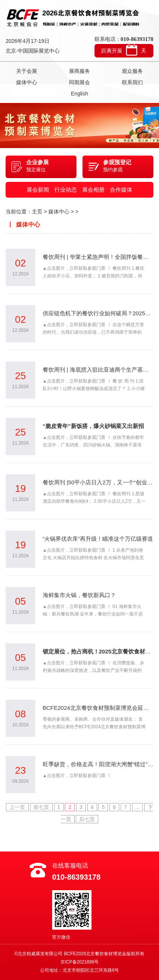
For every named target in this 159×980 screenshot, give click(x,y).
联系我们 (132, 82)
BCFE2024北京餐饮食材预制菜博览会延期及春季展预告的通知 (98, 708)
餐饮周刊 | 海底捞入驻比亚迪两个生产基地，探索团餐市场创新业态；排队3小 (98, 370)
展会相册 (93, 190)
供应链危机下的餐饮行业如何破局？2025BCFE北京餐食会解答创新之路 (98, 313)
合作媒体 (121, 190)
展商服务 (79, 71)
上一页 (17, 807)
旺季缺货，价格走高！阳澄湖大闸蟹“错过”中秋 (98, 764)
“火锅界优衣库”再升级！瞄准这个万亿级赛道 (98, 539)
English (79, 94)
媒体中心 (27, 82)
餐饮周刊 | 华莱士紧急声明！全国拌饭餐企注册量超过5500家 (98, 257)
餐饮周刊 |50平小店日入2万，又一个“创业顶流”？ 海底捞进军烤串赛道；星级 (98, 482)
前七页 (41, 807)
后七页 (87, 819)
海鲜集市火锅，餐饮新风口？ (79, 595)
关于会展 (27, 71)
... (138, 807)
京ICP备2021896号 (80, 962)
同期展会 (79, 82)
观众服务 (132, 71)
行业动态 (66, 190)
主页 (37, 212)
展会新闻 (38, 190)
